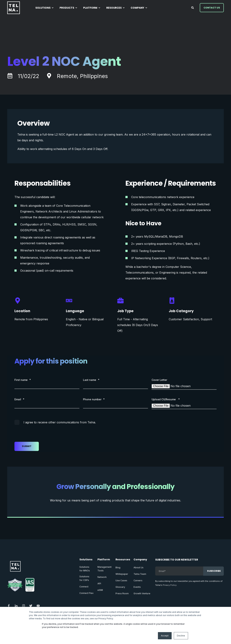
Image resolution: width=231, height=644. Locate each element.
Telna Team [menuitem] (140, 574)
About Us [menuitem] (139, 567)
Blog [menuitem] (118, 567)
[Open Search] (193, 7)
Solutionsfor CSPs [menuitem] (84, 578)
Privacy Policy (170, 585)
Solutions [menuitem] (86, 560)
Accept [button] (165, 636)
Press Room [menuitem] (122, 593)
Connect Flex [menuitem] (86, 593)
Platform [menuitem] (104, 560)
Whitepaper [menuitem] (122, 574)
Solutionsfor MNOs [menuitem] (85, 569)
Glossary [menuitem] (120, 587)
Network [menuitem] (102, 577)
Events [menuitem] (137, 587)
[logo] (15, 566)
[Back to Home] (14, 8)
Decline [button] (181, 636)
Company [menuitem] (140, 560)
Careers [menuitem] (138, 580)
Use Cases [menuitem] (121, 580)
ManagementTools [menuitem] (104, 569)
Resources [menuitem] (122, 560)
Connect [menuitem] (84, 587)
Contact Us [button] (212, 7)
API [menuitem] (99, 584)
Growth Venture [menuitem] (142, 593)
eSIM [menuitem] (100, 590)
